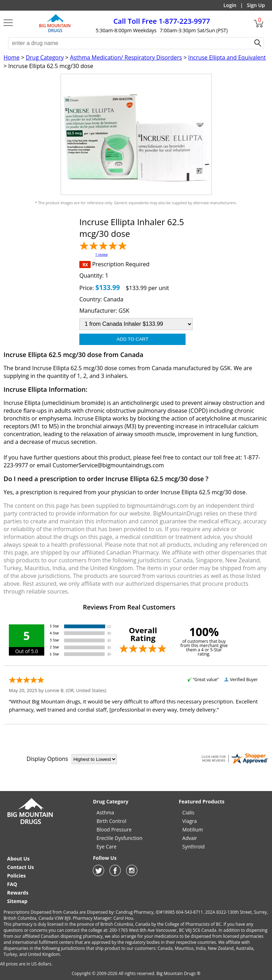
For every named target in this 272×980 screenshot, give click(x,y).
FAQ (12, 884)
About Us (18, 859)
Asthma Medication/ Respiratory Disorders (126, 57)
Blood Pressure (114, 829)
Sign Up (256, 5)
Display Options (47, 759)
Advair (190, 838)
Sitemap (17, 901)
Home (12, 57)
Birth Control (111, 821)
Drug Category (45, 57)
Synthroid (194, 847)
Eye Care (106, 847)
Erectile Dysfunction (119, 838)
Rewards (18, 893)
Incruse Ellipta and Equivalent (227, 57)
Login (230, 5)
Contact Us (21, 867)
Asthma (105, 812)
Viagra (190, 821)
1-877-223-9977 (162, 21)
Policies (16, 876)
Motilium (193, 829)
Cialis (188, 812)
